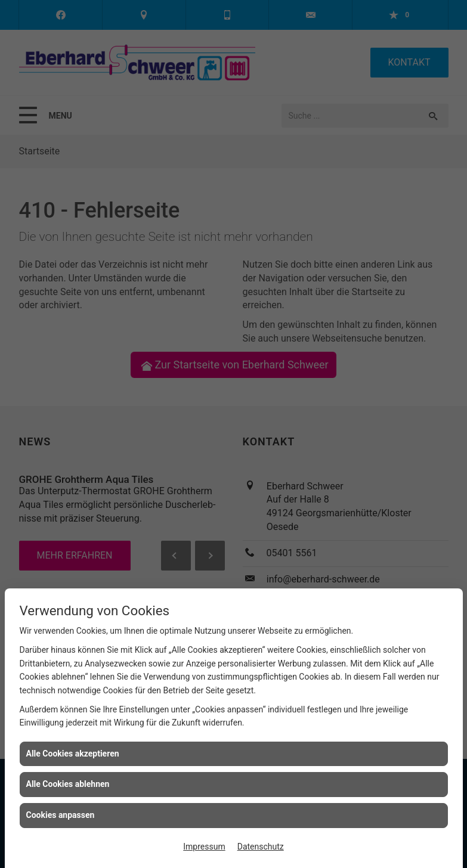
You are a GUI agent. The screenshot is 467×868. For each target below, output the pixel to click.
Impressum (204, 847)
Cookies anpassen (61, 815)
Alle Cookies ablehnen (68, 784)
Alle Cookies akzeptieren (73, 754)
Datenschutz (261, 847)
